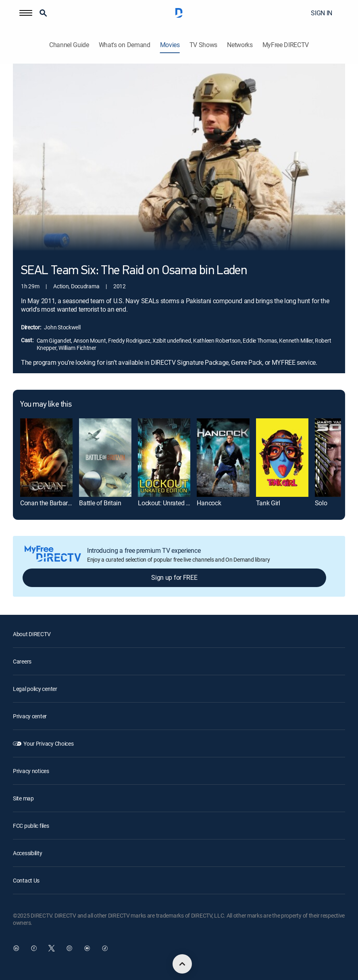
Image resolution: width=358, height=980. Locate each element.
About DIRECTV (32, 634)
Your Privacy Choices (48, 743)
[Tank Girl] (282, 457)
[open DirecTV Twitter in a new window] (52, 948)
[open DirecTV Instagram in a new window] (69, 948)
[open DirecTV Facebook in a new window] (34, 948)
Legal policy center (35, 689)
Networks (240, 45)
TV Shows (203, 45)
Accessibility (27, 853)
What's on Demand (125, 45)
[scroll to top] (182, 964)
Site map (23, 798)
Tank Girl (268, 503)
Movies (170, 45)
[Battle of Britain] (105, 457)
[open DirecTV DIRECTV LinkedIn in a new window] (16, 948)
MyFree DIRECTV (286, 45)
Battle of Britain (100, 503)
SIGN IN (322, 13)
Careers (22, 661)
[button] (26, 13)
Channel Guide (69, 45)
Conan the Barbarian (48, 503)
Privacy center (30, 716)
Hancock (209, 503)
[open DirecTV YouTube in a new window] (87, 948)
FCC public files (31, 826)
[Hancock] (223, 457)
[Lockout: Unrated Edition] (164, 457)
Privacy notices (31, 771)
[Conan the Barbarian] (46, 457)
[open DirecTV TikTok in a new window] (105, 948)
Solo (321, 503)
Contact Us (26, 880)
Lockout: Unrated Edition (171, 503)
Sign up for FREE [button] (174, 577)
